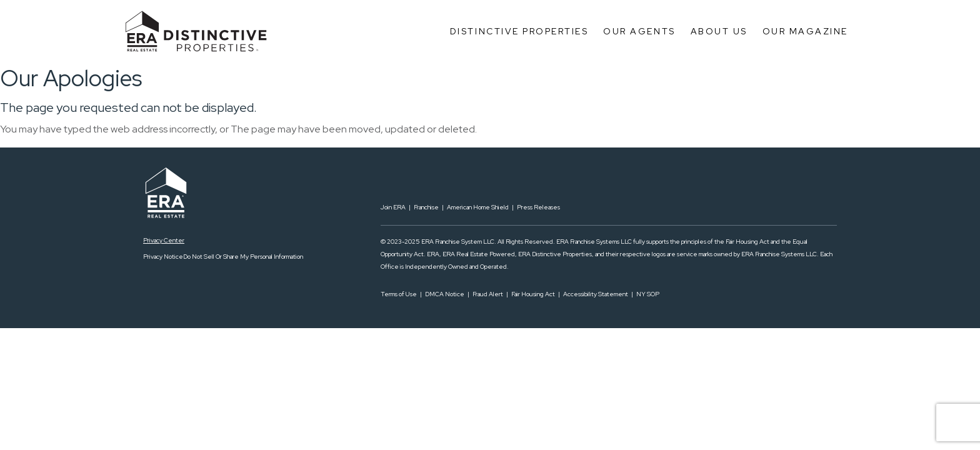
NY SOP (648, 294)
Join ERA (393, 207)
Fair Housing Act (533, 294)
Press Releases (538, 207)
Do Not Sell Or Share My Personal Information (243, 257)
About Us (719, 31)
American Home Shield (478, 207)
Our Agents (639, 31)
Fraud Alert (488, 294)
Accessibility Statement (596, 294)
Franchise (426, 207)
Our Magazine (805, 31)
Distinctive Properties (519, 31)
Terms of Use (399, 294)
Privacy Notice (163, 257)
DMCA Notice (445, 294)
